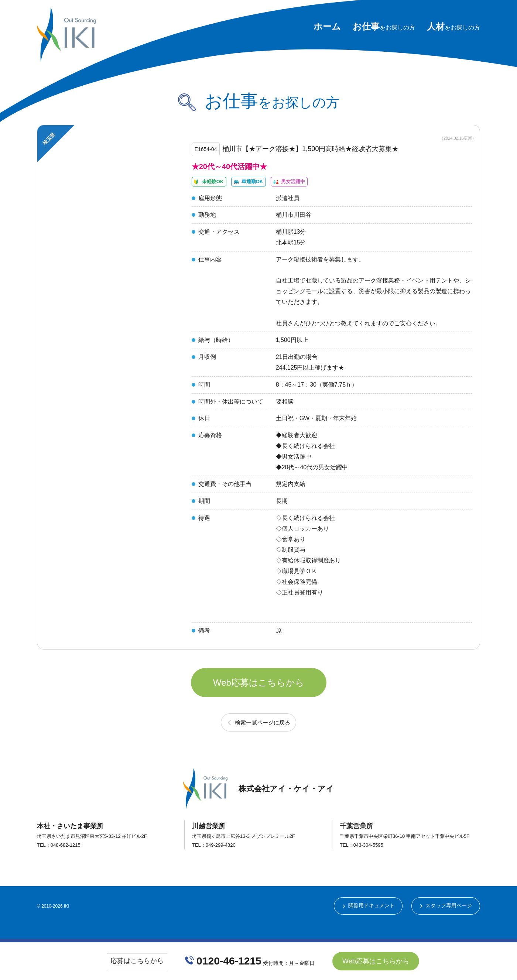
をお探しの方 (384, 28)
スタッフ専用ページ (449, 923)
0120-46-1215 (229, 963)
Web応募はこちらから (259, 697)
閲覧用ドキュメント (371, 923)
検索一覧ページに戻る (263, 739)
